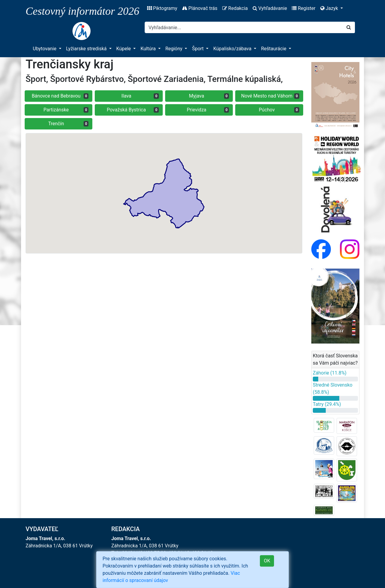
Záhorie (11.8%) (330, 373)
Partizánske (66, 110)
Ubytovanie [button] (45, 49)
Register (304, 8)
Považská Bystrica (133, 110)
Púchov (279, 110)
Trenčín (68, 124)
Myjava (209, 96)
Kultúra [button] (149, 49)
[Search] (244, 27)
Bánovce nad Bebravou (60, 96)
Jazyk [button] (330, 8)
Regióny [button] (175, 49)
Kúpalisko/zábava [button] (233, 49)
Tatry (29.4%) (327, 404)
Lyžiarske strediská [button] (87, 49)
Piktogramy (162, 8)
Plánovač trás (200, 8)
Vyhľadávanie (270, 8)
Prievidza (208, 110)
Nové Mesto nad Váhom (270, 96)
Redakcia (235, 8)
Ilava (140, 96)
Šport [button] (198, 49)
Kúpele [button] (124, 49)
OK (267, 561)
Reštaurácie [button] (274, 49)
